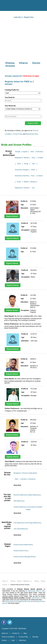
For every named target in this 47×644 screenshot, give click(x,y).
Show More (17, 485)
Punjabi (41, 158)
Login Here (18, 17)
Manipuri (33, 182)
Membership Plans (32, 134)
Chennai (25, 473)
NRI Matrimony (19, 501)
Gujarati (25, 152)
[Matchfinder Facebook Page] (4, 622)
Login (13, 640)
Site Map (35, 637)
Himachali (18, 176)
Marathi (26, 158)
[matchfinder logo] (24, 5)
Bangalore (17, 473)
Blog (25, 633)
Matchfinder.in (36, 598)
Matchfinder (22, 629)
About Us (5, 633)
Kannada (39, 152)
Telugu (26, 164)
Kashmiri (25, 176)
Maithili (26, 182)
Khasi (33, 176)
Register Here (29, 17)
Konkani (40, 176)
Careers (4, 640)
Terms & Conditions (8, 637)
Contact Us (16, 633)
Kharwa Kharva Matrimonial (23, 545)
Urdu (33, 164)
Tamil (19, 164)
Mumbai (24, 479)
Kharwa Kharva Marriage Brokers (25, 557)
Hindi (32, 152)
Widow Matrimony (34, 495)
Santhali (26, 188)
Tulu (33, 188)
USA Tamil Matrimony (21, 529)
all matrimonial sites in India (35, 591)
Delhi (17, 479)
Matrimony (23, 640)
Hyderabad (32, 473)
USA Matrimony (19, 523)
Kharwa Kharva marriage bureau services (19, 601)
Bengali (18, 152)
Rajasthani (18, 188)
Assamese (18, 170)
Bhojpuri (26, 170)
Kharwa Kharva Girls (20, 551)
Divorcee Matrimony (20, 495)
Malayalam (18, 158)
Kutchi (19, 182)
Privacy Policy (18, 134)
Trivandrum (32, 479)
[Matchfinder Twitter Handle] (10, 622)
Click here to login (31, 76)
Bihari (33, 170)
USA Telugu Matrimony (33, 523)
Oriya (33, 158)
